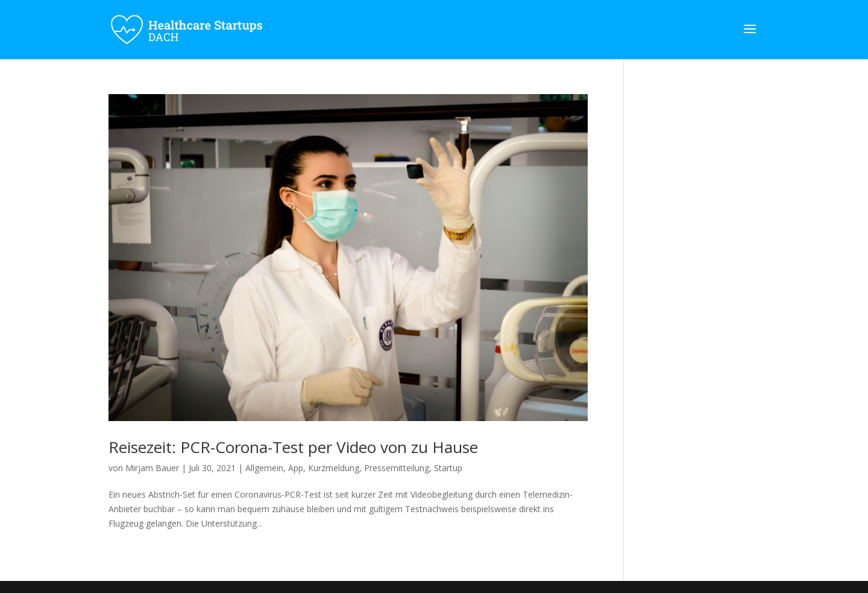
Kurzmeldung (334, 468)
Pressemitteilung (397, 468)
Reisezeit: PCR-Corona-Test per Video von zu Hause (293, 447)
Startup (448, 468)
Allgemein (264, 468)
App (296, 468)
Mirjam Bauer (152, 468)
